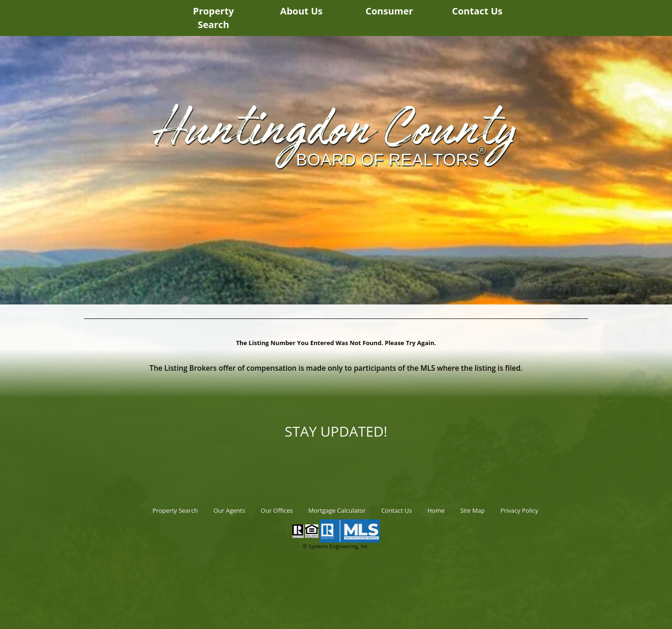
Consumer (389, 11)
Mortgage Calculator (337, 510)
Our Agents (229, 510)
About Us (301, 11)
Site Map (472, 510)
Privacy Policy (519, 510)
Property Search (214, 18)
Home (436, 510)
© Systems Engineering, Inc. (336, 546)
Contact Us (477, 11)
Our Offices (277, 510)
